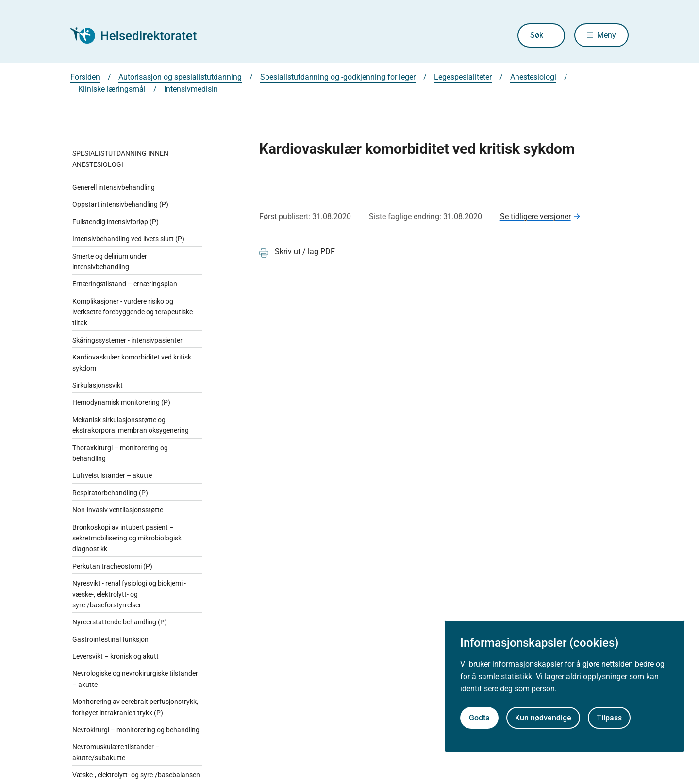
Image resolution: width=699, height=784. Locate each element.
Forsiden (85, 77)
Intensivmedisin (191, 89)
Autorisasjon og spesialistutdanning (180, 77)
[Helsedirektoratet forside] (140, 35)
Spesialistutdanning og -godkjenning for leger (338, 77)
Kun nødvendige (543, 718)
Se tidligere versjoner (535, 217)
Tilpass (609, 718)
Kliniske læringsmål (112, 89)
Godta (479, 718)
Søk (536, 35)
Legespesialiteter (463, 77)
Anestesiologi (533, 77)
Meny (607, 35)
